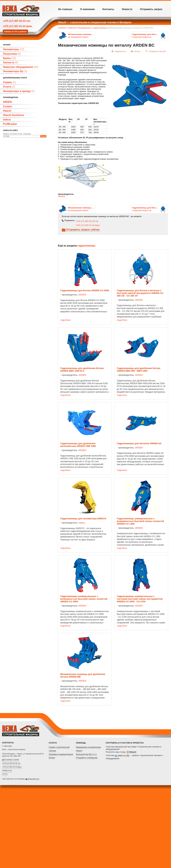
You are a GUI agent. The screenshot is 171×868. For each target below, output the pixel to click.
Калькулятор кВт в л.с (86, 754)
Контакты (108, 9)
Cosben (8, 106)
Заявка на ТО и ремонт (15, 32)
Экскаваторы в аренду (19, 91)
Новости (127, 9)
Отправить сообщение (87, 758)
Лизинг (52, 758)
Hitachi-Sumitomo (14, 115)
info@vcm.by (7, 770)
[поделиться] (118, 51)
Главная (62, 28)
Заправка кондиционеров (61, 754)
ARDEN (7, 102)
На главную (65, 9)
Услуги (9, 87)
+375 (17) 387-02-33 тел (17, 21)
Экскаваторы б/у (15, 71)
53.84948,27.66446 (12, 760)
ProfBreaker (10, 124)
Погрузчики (12, 54)
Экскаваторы (14, 49)
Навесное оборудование (21, 67)
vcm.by (5, 774)
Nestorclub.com (34, 779)
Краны (10, 58)
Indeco (7, 120)
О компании (87, 9)
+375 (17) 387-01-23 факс (18, 26)
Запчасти (10, 62)
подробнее (65, 320)
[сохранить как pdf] (156, 51)
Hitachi (7, 111)
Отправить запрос (151, 9)
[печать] (136, 51)
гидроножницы (100, 28)
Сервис (9, 82)
